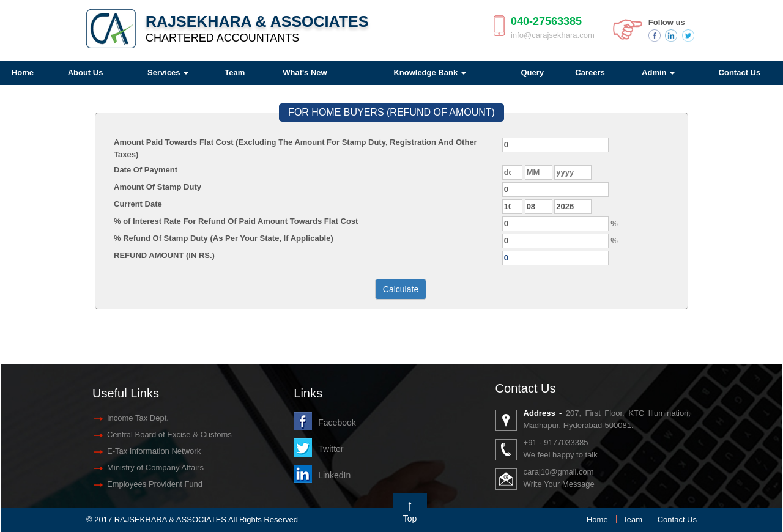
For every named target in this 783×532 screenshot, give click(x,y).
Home (597, 519)
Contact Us (677, 519)
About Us (86, 72)
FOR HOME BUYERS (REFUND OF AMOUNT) (391, 112)
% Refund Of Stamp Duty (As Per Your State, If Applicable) (224, 238)
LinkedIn (334, 475)
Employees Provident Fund (155, 484)
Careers (590, 72)
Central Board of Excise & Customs (169, 434)
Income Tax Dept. (138, 418)
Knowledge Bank (429, 72)
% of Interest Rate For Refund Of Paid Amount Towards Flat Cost (236, 221)
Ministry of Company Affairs (155, 467)
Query (532, 72)
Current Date (138, 204)
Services (168, 72)
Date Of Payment (146, 170)
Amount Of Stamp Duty (158, 187)
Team (235, 72)
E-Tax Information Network (154, 451)
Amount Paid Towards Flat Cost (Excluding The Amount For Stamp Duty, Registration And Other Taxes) (295, 148)
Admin (658, 72)
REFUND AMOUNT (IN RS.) (164, 255)
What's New (305, 72)
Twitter (331, 449)
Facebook (337, 423)
